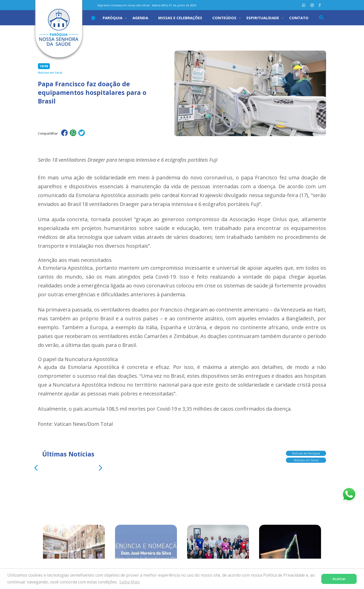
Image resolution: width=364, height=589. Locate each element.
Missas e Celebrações (180, 18)
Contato (299, 18)
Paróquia (112, 18)
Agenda (140, 18)
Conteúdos (224, 18)
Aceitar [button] (339, 579)
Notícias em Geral (306, 458)
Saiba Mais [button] (130, 582)
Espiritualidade (263, 18)
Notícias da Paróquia (306, 451)
